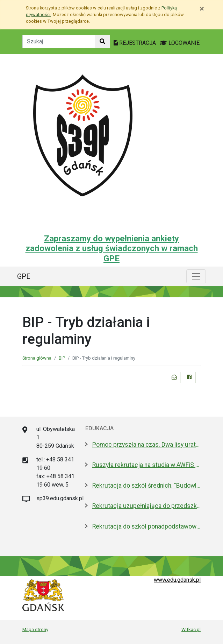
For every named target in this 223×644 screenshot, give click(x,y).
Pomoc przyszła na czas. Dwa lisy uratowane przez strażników (146, 445)
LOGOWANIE (180, 43)
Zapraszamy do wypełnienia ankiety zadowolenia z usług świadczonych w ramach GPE (112, 249)
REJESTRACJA (135, 43)
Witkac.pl (191, 629)
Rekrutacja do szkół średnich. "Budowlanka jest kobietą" (146, 486)
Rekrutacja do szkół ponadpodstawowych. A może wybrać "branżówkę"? (146, 526)
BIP (62, 358)
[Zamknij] (202, 9)
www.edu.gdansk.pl (177, 580)
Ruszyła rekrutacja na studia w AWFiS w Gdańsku (146, 465)
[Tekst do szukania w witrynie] (59, 42)
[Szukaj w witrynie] (102, 42)
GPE (24, 276)
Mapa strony (35, 629)
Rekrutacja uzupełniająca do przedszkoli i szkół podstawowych (146, 506)
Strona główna (37, 358)
